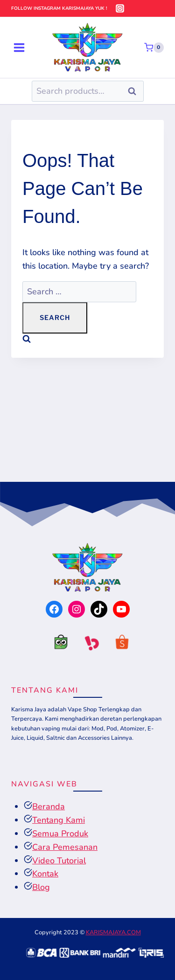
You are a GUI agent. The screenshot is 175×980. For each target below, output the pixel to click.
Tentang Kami (59, 820)
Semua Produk (60, 834)
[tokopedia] (57, 645)
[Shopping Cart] (154, 48)
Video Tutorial (59, 861)
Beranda (49, 806)
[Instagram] (120, 8)
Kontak (45, 874)
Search (135, 91)
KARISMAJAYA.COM (113, 932)
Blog (41, 887)
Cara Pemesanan (65, 847)
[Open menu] (19, 47)
